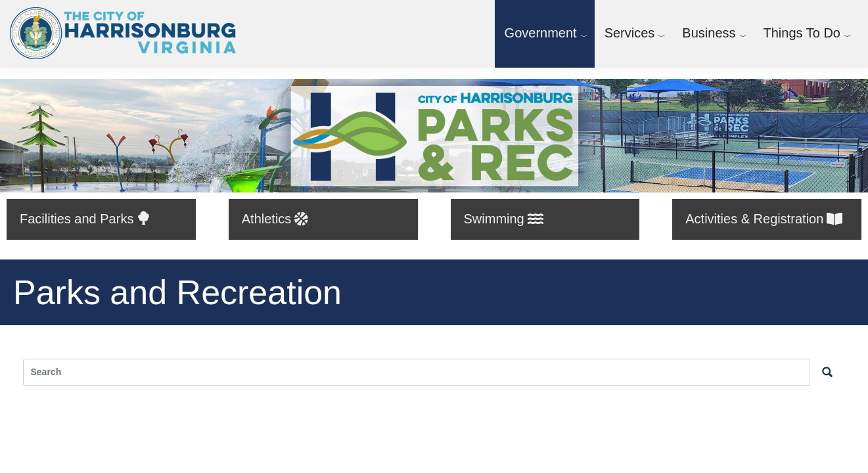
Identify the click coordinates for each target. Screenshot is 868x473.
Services (630, 33)
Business (709, 33)
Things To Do (802, 33)
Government (541, 33)
